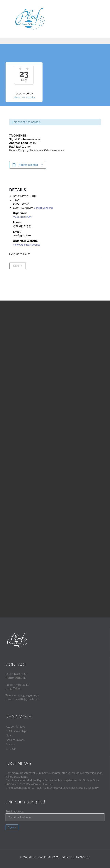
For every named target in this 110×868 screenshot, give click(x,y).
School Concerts (43, 208)
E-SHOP (11, 749)
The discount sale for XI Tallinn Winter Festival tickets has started (45, 788)
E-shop (10, 744)
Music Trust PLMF (23, 217)
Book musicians (15, 740)
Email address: (55, 816)
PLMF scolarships (17, 731)
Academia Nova (16, 727)
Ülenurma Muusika (24, 97)
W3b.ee (85, 857)
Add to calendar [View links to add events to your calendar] (28, 165)
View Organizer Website (27, 245)
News (9, 736)
